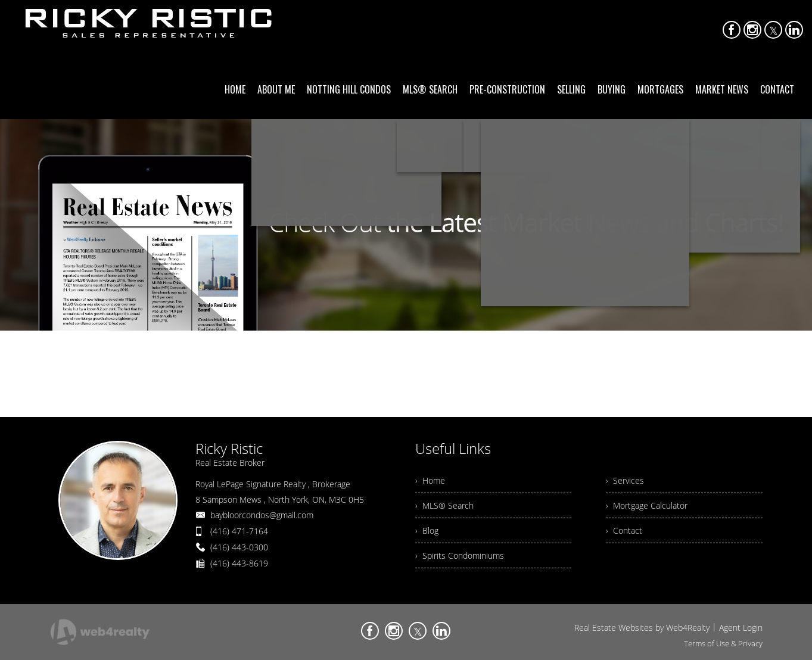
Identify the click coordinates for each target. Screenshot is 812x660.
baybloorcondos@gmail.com (262, 515)
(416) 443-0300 (239, 547)
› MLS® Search (444, 505)
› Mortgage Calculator (647, 505)
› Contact (624, 530)
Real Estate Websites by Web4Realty (642, 628)
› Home (430, 480)
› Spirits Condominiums (460, 555)
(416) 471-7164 (239, 531)
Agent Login (741, 628)
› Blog (427, 530)
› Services (625, 480)
